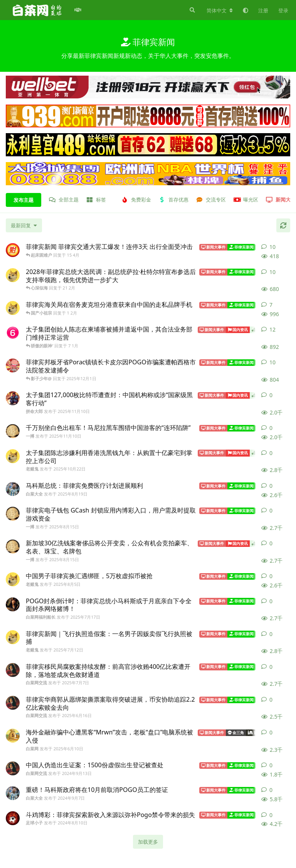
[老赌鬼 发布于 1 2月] (13, 308)
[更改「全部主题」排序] (24, 225)
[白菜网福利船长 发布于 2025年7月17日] (13, 604)
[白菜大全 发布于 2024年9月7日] (13, 793)
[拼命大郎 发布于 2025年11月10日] (13, 398)
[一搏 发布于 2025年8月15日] (13, 514)
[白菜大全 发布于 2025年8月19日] (13, 489)
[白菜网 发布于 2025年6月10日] (13, 736)
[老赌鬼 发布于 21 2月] (13, 275)
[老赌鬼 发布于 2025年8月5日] (13, 579)
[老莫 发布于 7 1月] (13, 333)
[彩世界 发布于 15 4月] (13, 250)
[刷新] (283, 225)
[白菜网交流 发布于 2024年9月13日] (13, 768)
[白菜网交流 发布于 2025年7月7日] (13, 670)
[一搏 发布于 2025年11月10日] (13, 431)
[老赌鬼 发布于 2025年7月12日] (13, 637)
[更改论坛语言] (220, 10)
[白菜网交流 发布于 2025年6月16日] (13, 703)
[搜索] (192, 10)
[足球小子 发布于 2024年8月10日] (13, 818)
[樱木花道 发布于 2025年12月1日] (13, 365)
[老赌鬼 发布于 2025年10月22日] (13, 456)
